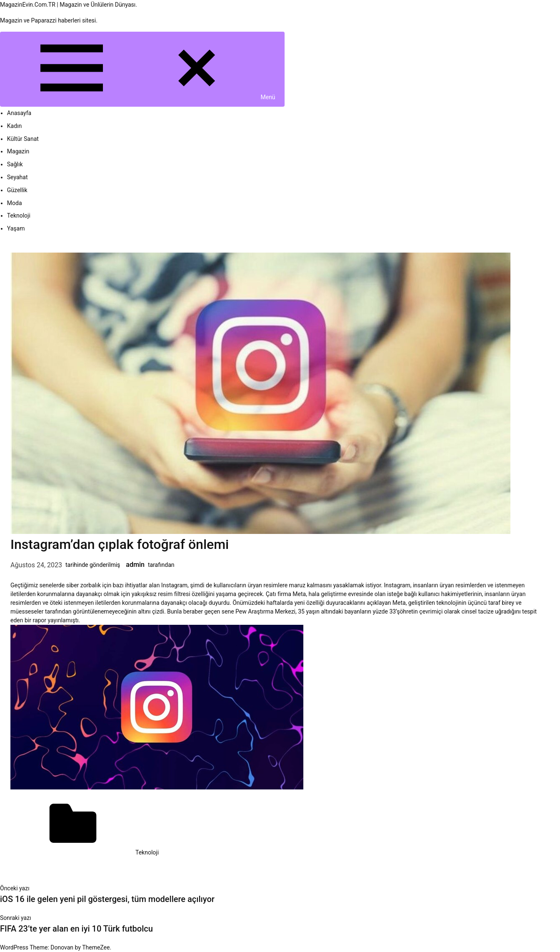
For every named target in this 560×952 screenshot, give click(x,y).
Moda (15, 203)
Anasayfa (19, 113)
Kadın (15, 126)
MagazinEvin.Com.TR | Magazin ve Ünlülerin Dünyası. (69, 5)
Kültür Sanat (23, 139)
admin (135, 565)
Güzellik (17, 190)
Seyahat (17, 177)
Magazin (18, 151)
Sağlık (15, 164)
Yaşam (16, 228)
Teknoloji (19, 215)
